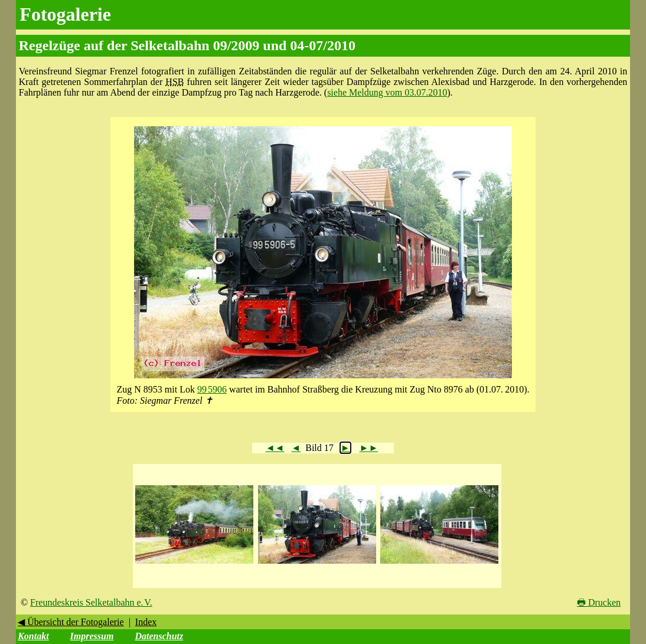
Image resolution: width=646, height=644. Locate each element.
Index (146, 622)
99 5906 (212, 389)
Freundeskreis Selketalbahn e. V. (91, 602)
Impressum (92, 636)
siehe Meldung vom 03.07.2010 (387, 92)
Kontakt (33, 636)
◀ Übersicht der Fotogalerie (71, 622)
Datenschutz (159, 636)
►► (369, 448)
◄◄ (275, 448)
